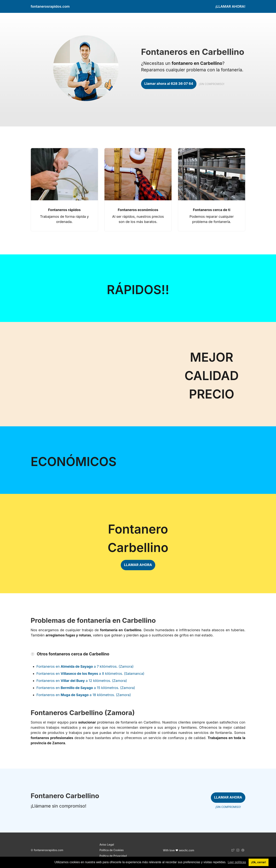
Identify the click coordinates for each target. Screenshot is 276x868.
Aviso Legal (107, 844)
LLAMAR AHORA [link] (138, 565)
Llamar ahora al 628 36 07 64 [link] (169, 84)
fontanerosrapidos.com (49, 850)
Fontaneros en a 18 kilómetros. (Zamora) (84, 695)
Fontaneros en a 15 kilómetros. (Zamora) (86, 688)
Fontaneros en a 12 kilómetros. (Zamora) (82, 681)
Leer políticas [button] (237, 862)
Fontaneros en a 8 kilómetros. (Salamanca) (90, 674)
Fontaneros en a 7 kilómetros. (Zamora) (85, 666)
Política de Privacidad (113, 856)
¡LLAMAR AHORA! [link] (230, 6)
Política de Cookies (112, 850)
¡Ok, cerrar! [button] (259, 862)
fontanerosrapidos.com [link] (50, 6)
